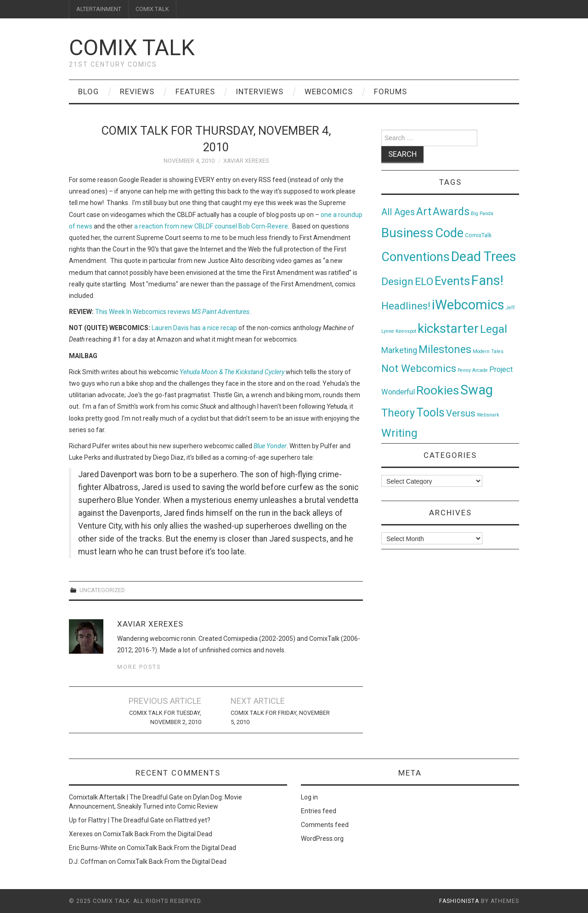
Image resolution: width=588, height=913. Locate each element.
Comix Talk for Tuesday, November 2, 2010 (165, 717)
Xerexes (81, 834)
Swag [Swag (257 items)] (477, 390)
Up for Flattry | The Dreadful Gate (116, 820)
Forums (390, 91)
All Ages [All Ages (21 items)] (398, 212)
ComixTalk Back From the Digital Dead (158, 834)
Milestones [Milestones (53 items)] (445, 349)
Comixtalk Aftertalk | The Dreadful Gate (126, 797)
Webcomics (329, 91)
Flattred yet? (192, 820)
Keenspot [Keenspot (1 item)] (406, 331)
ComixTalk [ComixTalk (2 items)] (478, 235)
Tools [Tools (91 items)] (430, 413)
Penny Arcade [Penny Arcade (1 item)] (473, 370)
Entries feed (319, 811)
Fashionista (459, 901)
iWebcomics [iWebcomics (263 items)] (468, 305)
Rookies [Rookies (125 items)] (438, 390)
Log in (309, 797)
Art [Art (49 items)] (424, 212)
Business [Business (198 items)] (407, 233)
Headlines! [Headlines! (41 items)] (406, 306)
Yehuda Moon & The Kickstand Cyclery (232, 372)
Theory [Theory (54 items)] (398, 413)
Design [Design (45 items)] (397, 282)
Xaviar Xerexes (246, 161)
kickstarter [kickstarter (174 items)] (448, 328)
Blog (88, 91)
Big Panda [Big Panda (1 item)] (482, 214)
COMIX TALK (152, 9)
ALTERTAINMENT (99, 9)
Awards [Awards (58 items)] (451, 211)
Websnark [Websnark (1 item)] (488, 415)
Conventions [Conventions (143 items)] (416, 257)
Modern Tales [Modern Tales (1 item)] (488, 351)
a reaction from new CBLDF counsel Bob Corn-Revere (211, 226)
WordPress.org (322, 839)
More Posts (139, 667)
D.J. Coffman (88, 862)
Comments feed (325, 825)
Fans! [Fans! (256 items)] (487, 280)
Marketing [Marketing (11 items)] (399, 350)
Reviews (137, 91)
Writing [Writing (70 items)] (399, 433)
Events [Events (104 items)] (452, 281)
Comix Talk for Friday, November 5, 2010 (280, 717)
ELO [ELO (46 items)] (424, 282)
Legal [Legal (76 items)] (494, 329)
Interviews (260, 91)
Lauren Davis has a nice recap (194, 328)
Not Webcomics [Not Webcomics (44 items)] (419, 368)
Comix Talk (132, 48)
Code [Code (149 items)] (449, 233)
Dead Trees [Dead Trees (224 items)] (484, 257)
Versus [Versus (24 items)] (461, 413)
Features (195, 91)
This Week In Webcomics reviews (172, 312)
